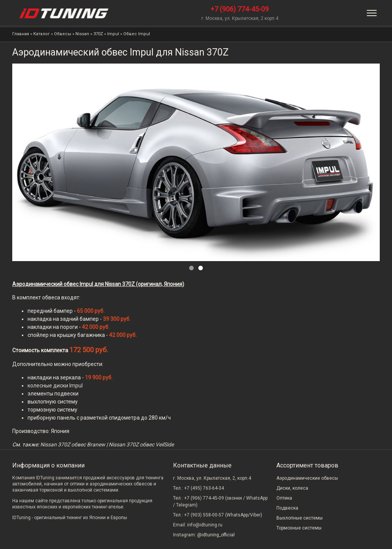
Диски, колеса (292, 488)
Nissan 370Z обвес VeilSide (141, 444)
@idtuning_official (216, 535)
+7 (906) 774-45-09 (240, 9)
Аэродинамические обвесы (307, 478)
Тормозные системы (299, 528)
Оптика (284, 498)
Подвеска (287, 508)
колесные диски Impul (55, 386)
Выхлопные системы (300, 518)
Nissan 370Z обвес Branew (73, 444)
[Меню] (372, 13)
